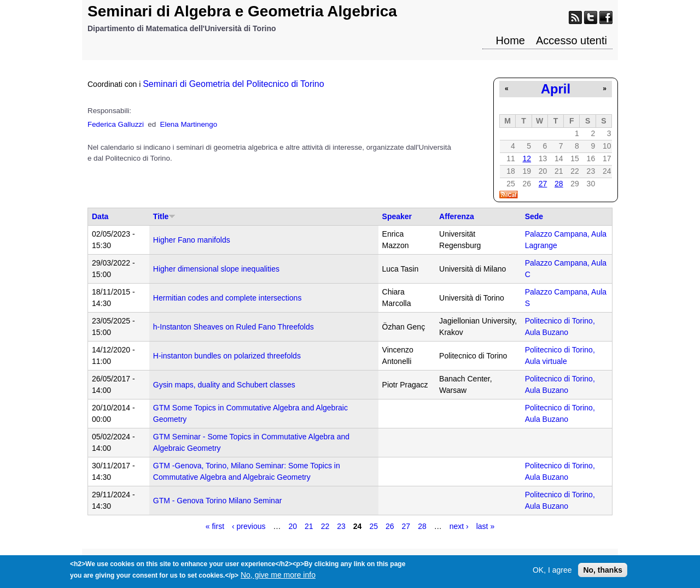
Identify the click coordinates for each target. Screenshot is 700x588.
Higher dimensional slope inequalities (216, 269)
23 (341, 526)
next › (459, 526)
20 (293, 526)
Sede (534, 216)
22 (325, 526)
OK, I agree (552, 573)
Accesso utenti (571, 40)
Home (511, 40)
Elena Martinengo (189, 124)
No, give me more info (278, 578)
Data (100, 216)
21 (309, 526)
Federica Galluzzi (116, 124)
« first (215, 526)
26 (390, 526)
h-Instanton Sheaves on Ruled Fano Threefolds (234, 327)
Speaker (397, 216)
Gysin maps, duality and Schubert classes (224, 385)
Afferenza (457, 216)
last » (485, 526)
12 (527, 158)
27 (543, 184)
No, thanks (603, 573)
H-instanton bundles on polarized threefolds (227, 356)
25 (374, 526)
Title (165, 216)
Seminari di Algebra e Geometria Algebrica (242, 11)
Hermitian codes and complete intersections (227, 298)
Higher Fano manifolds (192, 240)
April (556, 89)
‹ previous (249, 526)
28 (559, 184)
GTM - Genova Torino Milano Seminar (218, 501)
